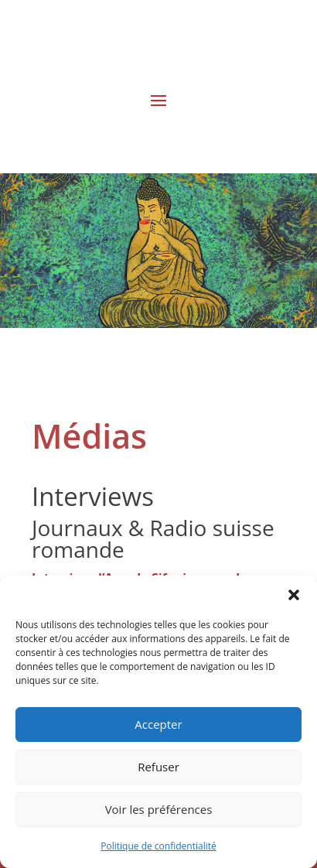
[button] (294, 595)
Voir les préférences (159, 809)
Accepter (158, 724)
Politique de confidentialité (158, 846)
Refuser (158, 767)
